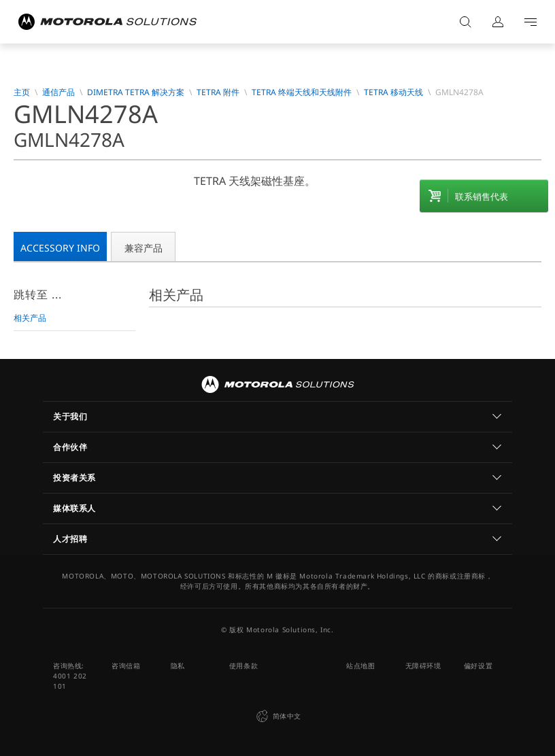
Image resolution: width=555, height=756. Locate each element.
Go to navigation (531, 22)
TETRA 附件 (218, 92)
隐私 (178, 666)
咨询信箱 (126, 666)
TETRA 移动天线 (393, 92)
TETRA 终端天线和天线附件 (302, 92)
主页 (22, 92)
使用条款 (243, 666)
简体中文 (277, 717)
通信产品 (58, 92)
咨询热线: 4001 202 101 (70, 676)
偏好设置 (478, 666)
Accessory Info (60, 248)
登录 (498, 22)
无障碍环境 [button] (423, 666)
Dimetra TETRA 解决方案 (136, 92)
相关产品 (30, 318)
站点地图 (360, 666)
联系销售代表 (482, 196)
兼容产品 (144, 248)
